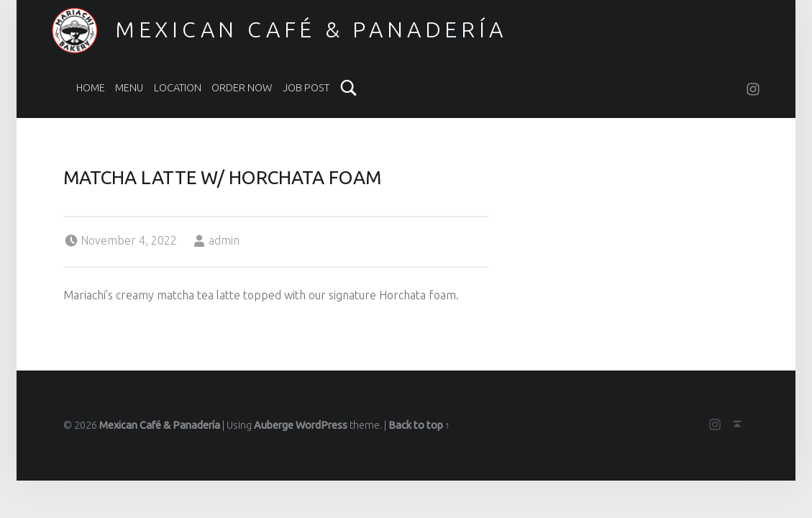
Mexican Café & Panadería (311, 29)
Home (91, 88)
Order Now (242, 88)
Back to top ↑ (419, 425)
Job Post (306, 88)
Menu (129, 88)
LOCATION (178, 88)
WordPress (321, 425)
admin (224, 240)
